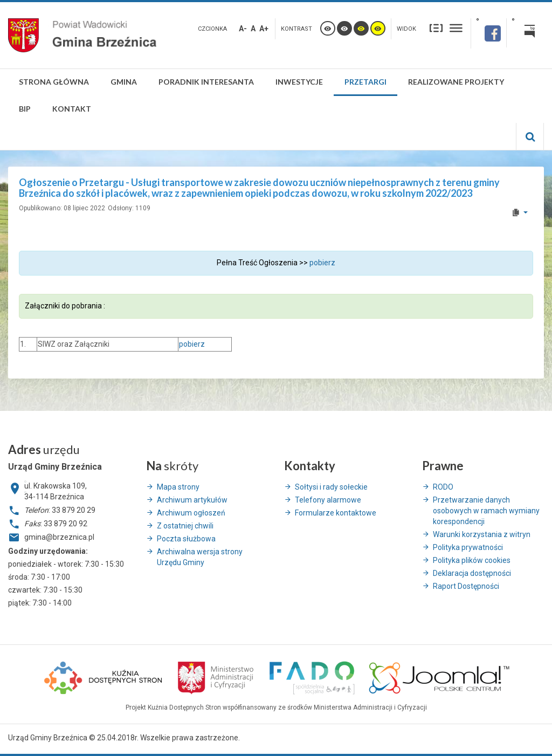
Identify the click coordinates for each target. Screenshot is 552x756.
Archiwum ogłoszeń (191, 513)
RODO (443, 487)
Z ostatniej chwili (185, 526)
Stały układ (436, 28)
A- (243, 29)
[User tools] (519, 212)
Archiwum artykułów (192, 500)
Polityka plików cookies (472, 560)
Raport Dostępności (466, 586)
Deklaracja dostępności (472, 573)
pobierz (322, 263)
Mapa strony (178, 487)
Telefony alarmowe (328, 500)
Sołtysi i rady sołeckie (331, 487)
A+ (264, 29)
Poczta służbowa (186, 539)
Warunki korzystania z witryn (482, 534)
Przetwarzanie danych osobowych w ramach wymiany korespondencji (486, 511)
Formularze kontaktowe (336, 513)
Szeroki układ (456, 28)
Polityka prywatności (468, 547)
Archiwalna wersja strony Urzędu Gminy (200, 557)
